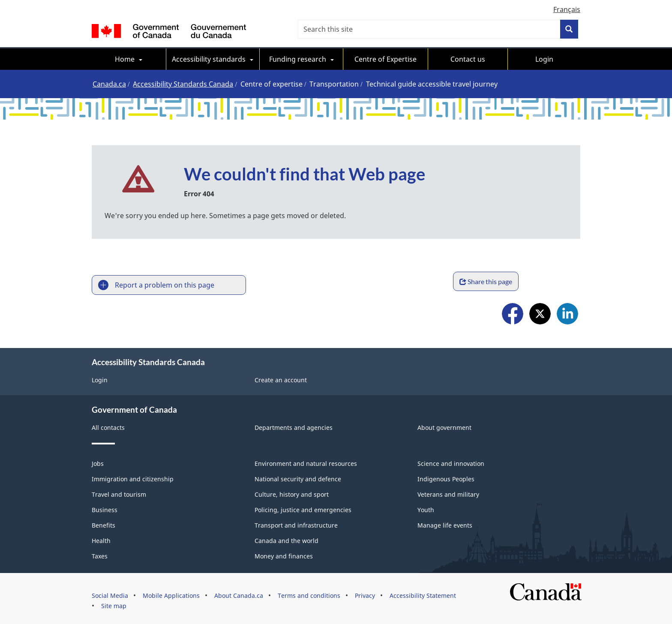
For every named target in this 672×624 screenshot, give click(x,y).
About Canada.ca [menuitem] (239, 595)
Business (105, 509)
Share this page (547, 281)
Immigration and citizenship (133, 478)
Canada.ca (109, 84)
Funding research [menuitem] (298, 59)
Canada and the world (286, 540)
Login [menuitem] (544, 59)
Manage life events (445, 524)
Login (100, 379)
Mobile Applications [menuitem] (171, 595)
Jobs (98, 463)
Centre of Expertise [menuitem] (385, 59)
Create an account (281, 379)
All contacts (108, 427)
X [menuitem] (540, 313)
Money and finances (284, 555)
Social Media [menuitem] (110, 595)
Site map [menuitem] (114, 605)
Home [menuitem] (125, 59)
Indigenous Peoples (446, 478)
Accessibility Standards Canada (183, 84)
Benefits (103, 524)
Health (101, 540)
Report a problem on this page (165, 285)
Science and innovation (451, 463)
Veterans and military (448, 493)
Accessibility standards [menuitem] (209, 59)
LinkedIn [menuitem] (567, 313)
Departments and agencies (294, 427)
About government (444, 427)
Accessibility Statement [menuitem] (423, 595)
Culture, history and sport (292, 493)
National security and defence (298, 478)
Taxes (100, 555)
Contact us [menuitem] (468, 59)
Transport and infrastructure (296, 524)
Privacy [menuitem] (365, 595)
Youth (426, 509)
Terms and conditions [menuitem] (309, 595)
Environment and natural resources (306, 463)
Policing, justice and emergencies (303, 509)
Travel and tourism (119, 493)
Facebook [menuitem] (513, 313)
